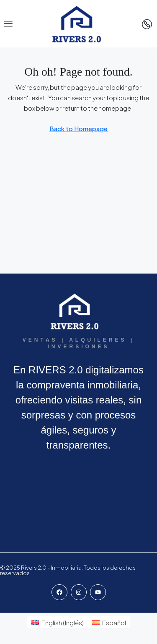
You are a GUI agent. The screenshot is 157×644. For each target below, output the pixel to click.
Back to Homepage (78, 128)
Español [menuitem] (114, 622)
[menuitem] (58, 622)
